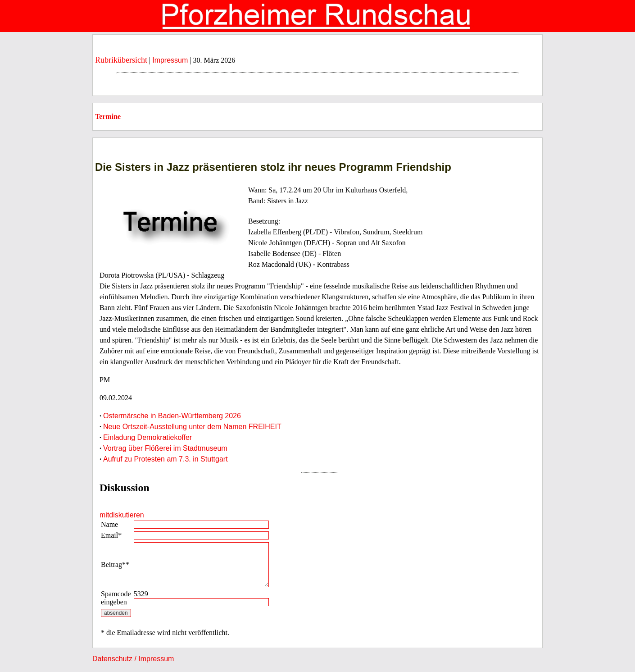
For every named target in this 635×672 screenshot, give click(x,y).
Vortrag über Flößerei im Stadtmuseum (165, 448)
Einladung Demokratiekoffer (147, 437)
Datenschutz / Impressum (133, 659)
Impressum (170, 60)
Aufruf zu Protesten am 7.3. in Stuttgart (166, 459)
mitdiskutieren (122, 515)
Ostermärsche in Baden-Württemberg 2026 (172, 416)
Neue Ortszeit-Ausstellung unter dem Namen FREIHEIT (192, 427)
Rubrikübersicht (121, 60)
